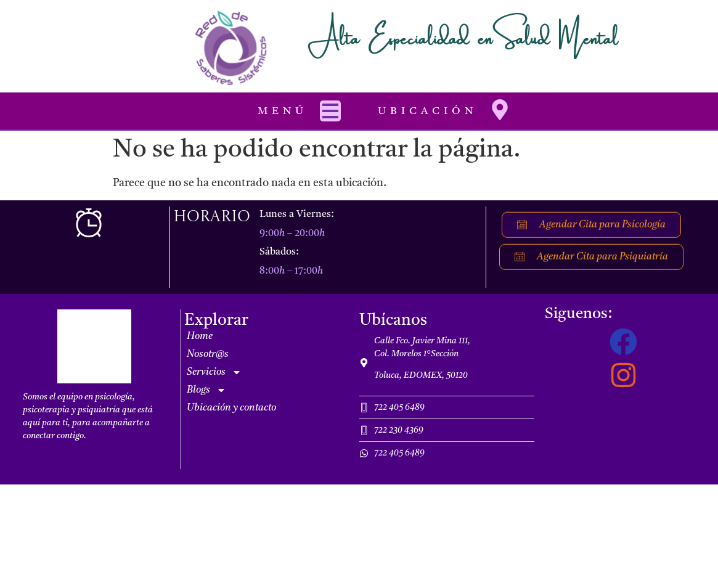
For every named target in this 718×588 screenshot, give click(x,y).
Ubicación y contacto (231, 408)
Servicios (214, 372)
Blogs (206, 390)
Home (200, 337)
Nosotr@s (208, 354)
